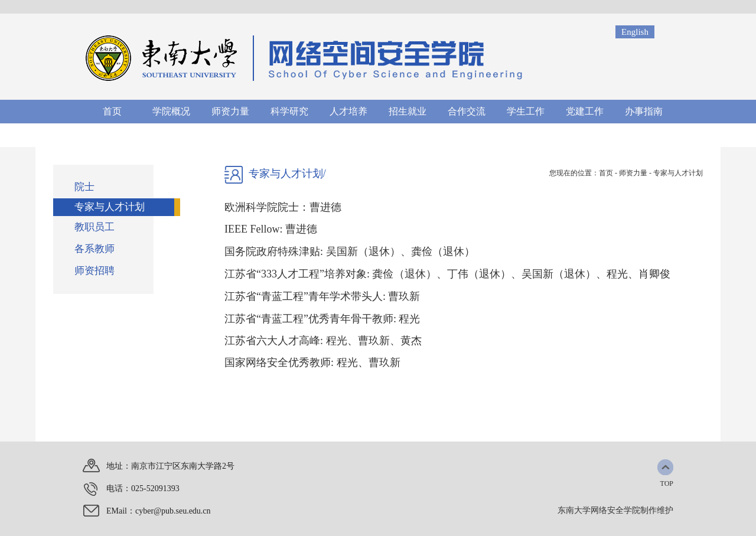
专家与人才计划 (678, 173)
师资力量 (633, 173)
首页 (606, 173)
